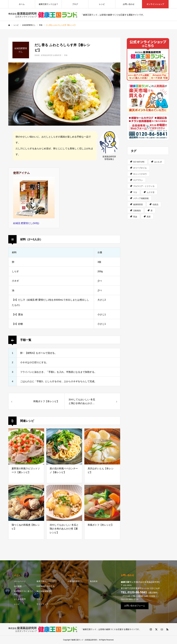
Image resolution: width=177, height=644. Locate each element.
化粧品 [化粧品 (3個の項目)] (155, 204)
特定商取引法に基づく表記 (24, 593)
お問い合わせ (129, 4)
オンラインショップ (155, 4)
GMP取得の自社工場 (45, 586)
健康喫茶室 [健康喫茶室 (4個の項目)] (138, 204)
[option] (64, 94)
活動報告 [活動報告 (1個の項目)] (137, 211)
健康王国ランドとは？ (48, 4)
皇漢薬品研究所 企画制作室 (51, 55)
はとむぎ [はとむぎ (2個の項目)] (158, 162)
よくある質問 (20, 599)
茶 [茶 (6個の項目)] (152, 211)
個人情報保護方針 (44, 591)
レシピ (102, 4)
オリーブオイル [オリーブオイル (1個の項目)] (140, 168)
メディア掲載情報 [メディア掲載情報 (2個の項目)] (141, 198)
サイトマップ (42, 604)
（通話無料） (140, 593)
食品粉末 (94, 581)
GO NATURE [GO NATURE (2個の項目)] (139, 162)
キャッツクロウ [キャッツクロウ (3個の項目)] (140, 174)
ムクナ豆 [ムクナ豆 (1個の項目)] (151, 192)
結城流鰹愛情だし (75, 581)
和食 (66, 55)
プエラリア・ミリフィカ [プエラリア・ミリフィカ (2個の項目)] (144, 186)
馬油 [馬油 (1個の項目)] (135, 217)
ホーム (22, 4)
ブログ (75, 4)
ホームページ (20, 581)
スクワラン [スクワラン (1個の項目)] (138, 180)
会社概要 (18, 586)
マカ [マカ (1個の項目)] (135, 192)
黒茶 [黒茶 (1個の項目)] (149, 217)
